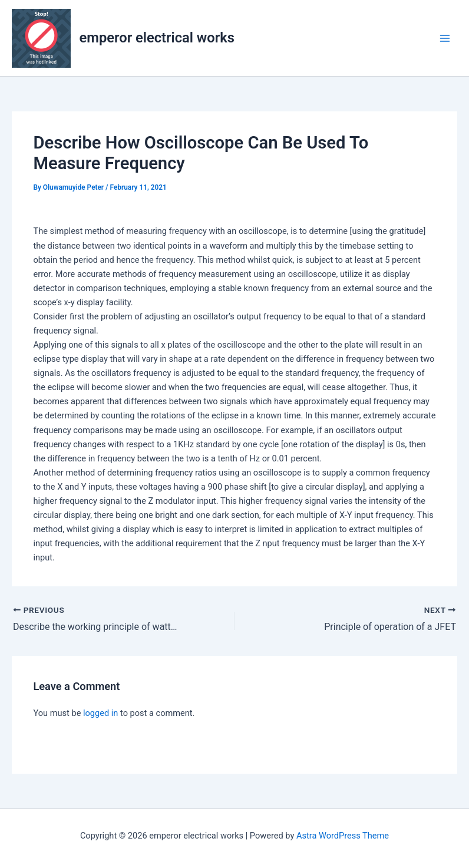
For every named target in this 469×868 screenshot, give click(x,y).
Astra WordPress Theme (343, 836)
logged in (100, 713)
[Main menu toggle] (445, 38)
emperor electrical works (157, 38)
